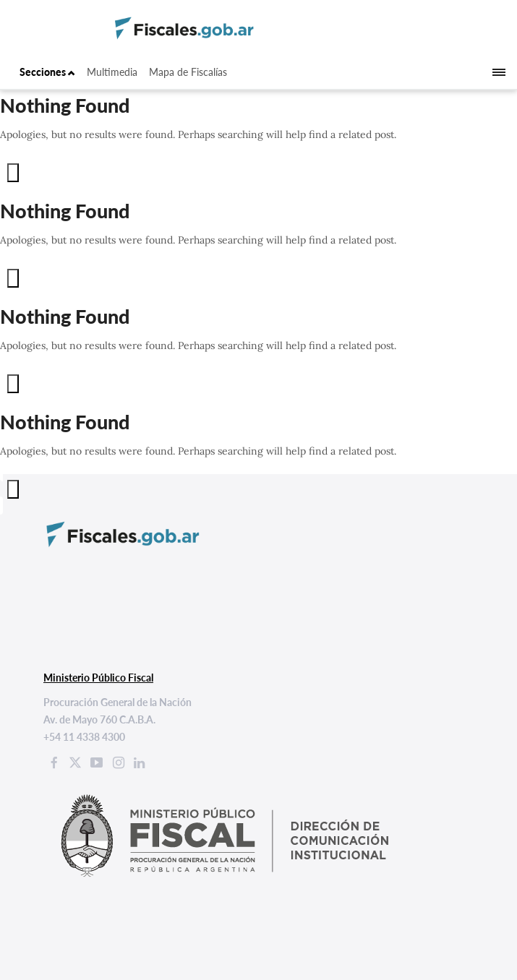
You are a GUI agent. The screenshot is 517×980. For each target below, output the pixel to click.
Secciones (47, 72)
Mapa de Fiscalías (188, 72)
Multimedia (112, 72)
